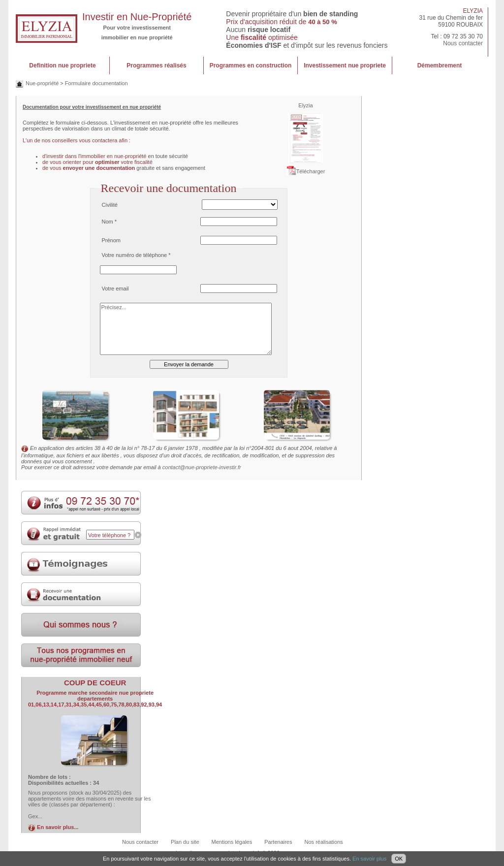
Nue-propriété (42, 83)
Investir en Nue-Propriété (137, 17)
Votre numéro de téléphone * (136, 255)
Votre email (115, 289)
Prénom (111, 240)
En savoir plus (369, 859)
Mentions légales (232, 842)
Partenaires (278, 842)
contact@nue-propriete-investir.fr (202, 467)
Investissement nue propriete (345, 65)
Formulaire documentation (96, 83)
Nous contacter (463, 43)
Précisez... (186, 329)
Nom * (110, 222)
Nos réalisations (324, 842)
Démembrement (440, 65)
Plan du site (185, 842)
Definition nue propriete (62, 65)
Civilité (110, 205)
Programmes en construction (251, 65)
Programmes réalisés (156, 65)
